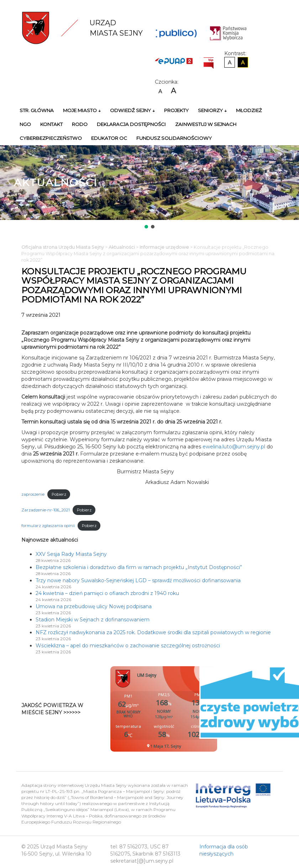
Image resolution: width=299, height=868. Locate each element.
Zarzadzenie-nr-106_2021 (46, 510)
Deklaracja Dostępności (131, 124)
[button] (146, 227)
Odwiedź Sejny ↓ (132, 110)
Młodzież (249, 110)
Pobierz (59, 494)
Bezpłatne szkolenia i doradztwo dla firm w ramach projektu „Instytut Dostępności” (139, 567)
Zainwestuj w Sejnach (206, 124)
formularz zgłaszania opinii (48, 526)
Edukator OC (109, 138)
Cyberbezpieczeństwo (51, 138)
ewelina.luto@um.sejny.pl (234, 447)
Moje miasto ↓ (82, 110)
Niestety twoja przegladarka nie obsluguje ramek (182, 709)
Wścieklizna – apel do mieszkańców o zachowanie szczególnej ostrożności (128, 646)
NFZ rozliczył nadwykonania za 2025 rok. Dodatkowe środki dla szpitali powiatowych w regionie (153, 632)
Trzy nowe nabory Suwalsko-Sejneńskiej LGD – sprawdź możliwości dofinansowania (138, 580)
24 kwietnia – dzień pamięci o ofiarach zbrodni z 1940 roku (107, 593)
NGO (25, 124)
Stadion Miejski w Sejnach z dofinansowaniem (93, 620)
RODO (80, 124)
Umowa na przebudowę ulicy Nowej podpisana (94, 606)
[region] (149, 188)
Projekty (176, 110)
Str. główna (37, 110)
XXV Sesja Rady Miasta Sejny (71, 554)
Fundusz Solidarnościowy (174, 138)
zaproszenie (33, 494)
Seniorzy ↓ (212, 110)
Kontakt (51, 124)
